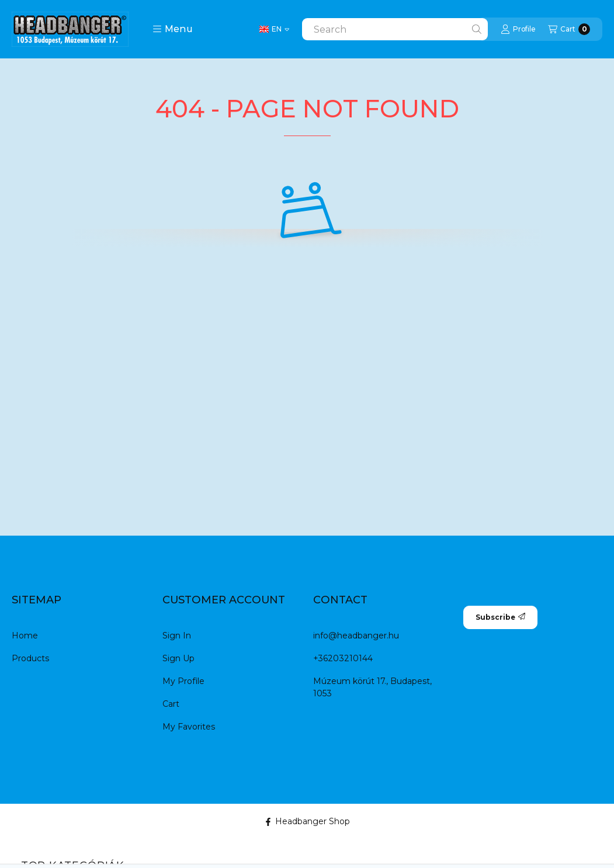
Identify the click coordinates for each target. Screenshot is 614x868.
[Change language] (274, 29)
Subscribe (500, 617)
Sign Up (178, 658)
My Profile (183, 681)
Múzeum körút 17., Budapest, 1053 (372, 687)
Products (30, 658)
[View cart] (569, 29)
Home (25, 636)
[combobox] (395, 29)
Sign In (177, 636)
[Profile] (518, 29)
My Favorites (189, 727)
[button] (173, 29)
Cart (171, 704)
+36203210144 (343, 658)
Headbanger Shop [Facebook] (307, 821)
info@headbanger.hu (356, 636)
